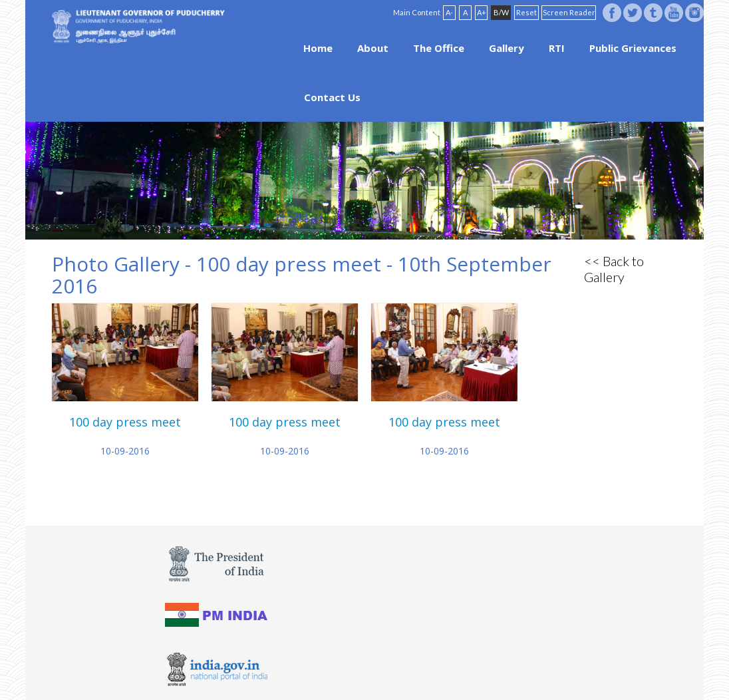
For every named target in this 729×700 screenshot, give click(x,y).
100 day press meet (125, 422)
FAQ (382, 668)
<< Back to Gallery (614, 269)
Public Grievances (633, 48)
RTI (557, 48)
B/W (501, 12)
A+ (482, 12)
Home (318, 48)
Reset (526, 12)
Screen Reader (569, 12)
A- (449, 12)
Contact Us (332, 97)
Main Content (417, 12)
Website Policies (334, 668)
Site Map (416, 668)
